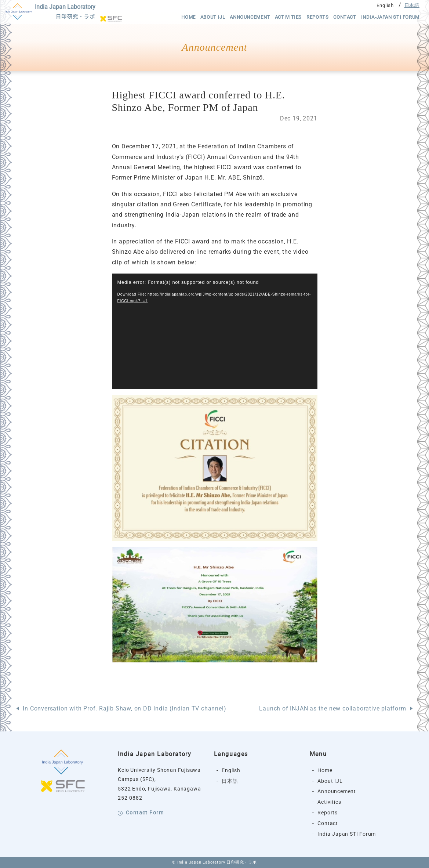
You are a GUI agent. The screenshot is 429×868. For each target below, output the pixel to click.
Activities (288, 17)
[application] (215, 331)
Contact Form (145, 813)
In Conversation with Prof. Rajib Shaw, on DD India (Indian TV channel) (124, 708)
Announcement (250, 17)
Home (188, 17)
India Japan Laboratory (65, 12)
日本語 (412, 5)
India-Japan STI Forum (390, 17)
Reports (317, 17)
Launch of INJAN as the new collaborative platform (332, 708)
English (385, 5)
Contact (345, 17)
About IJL (213, 17)
